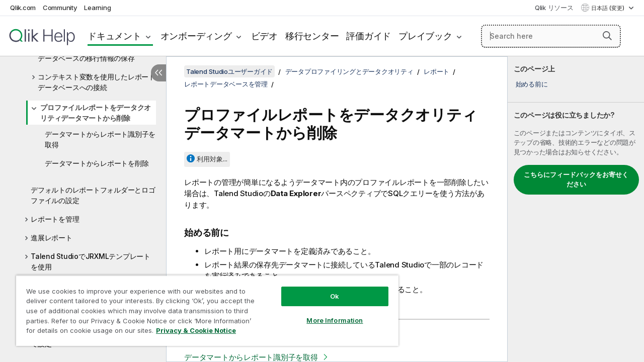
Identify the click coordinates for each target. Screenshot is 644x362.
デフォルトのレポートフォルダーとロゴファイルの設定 (93, 195)
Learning (97, 8)
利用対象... (212, 159)
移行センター (312, 36)
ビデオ (264, 36)
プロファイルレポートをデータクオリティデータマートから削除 (96, 113)
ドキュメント (114, 36)
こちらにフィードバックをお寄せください (576, 179)
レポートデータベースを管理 (226, 84)
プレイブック (425, 36)
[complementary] (576, 209)
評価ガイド (369, 36)
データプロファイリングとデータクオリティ (349, 71)
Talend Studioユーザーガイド (229, 71)
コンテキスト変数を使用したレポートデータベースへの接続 (97, 82)
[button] (607, 36)
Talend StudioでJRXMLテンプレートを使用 (91, 261)
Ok (327, 289)
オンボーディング (196, 36)
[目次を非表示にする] (158, 73)
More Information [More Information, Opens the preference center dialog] (327, 313)
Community (60, 8)
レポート (436, 71)
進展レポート (52, 238)
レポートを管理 (55, 219)
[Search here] (551, 36)
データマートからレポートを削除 (97, 163)
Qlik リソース (554, 8)
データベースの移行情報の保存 (86, 58)
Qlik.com (23, 8)
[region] (203, 307)
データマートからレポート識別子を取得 (100, 139)
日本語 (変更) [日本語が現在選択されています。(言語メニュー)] (609, 8)
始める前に (532, 84)
